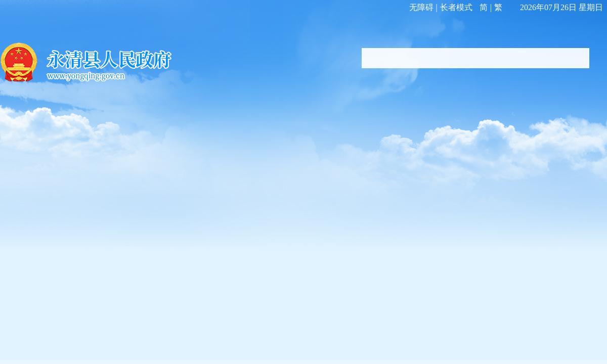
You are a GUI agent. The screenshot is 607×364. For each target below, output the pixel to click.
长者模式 (456, 7)
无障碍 (421, 7)
